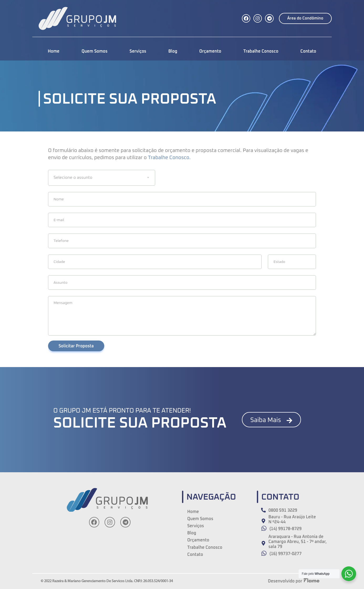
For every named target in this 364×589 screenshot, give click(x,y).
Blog (173, 51)
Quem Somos (94, 51)
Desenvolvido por (285, 581)
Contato (308, 51)
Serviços (138, 51)
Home (54, 51)
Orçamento (210, 51)
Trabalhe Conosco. (169, 158)
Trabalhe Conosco (261, 51)
